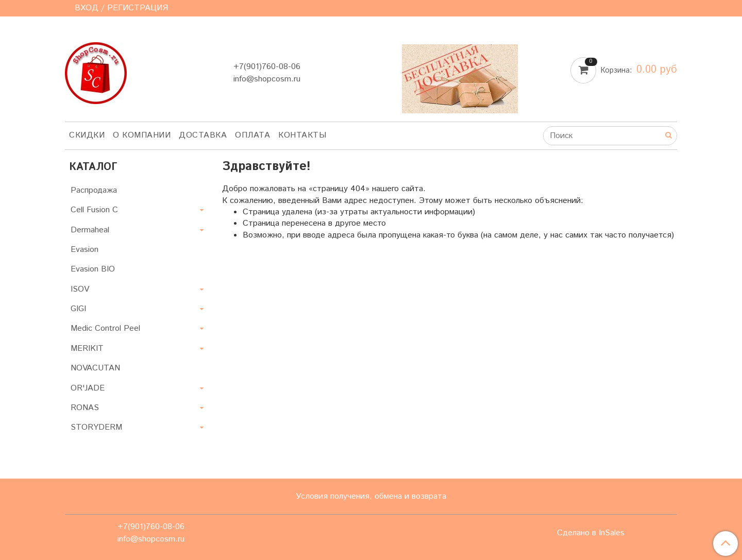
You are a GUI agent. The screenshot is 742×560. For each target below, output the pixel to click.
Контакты (302, 135)
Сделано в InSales (591, 533)
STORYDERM (96, 427)
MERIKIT (87, 349)
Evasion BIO (93, 269)
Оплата (252, 135)
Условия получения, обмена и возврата (371, 496)
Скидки (87, 135)
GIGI (78, 309)
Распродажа (94, 190)
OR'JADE (88, 388)
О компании (142, 135)
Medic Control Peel (105, 328)
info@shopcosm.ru (267, 79)
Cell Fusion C (94, 210)
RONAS (85, 408)
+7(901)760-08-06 (267, 67)
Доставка (203, 135)
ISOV (80, 289)
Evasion (85, 250)
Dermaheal (90, 230)
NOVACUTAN (95, 368)
